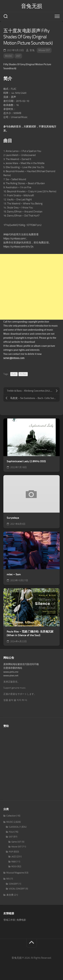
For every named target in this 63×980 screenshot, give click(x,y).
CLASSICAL (14, 827)
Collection (11, 816)
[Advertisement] (32, 287)
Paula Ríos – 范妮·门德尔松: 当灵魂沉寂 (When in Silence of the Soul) (30, 633)
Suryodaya (13, 518)
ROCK (14, 866)
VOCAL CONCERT (17, 889)
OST (18, 56)
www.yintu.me (11, 672)
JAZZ (14, 857)
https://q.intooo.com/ (15, 238)
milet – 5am (14, 574)
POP (11, 852)
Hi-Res (23, 374)
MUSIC (9, 56)
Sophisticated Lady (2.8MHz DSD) (26, 461)
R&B (14, 862)
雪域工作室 (9, 920)
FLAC (14, 374)
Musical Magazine (15, 873)
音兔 (32, 50)
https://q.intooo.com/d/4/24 (18, 247)
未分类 (10, 895)
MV (8, 879)
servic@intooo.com (14, 358)
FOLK (11, 832)
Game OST (16, 842)
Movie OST (44, 50)
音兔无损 (32, 6)
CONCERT (13, 884)
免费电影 (21, 920)
